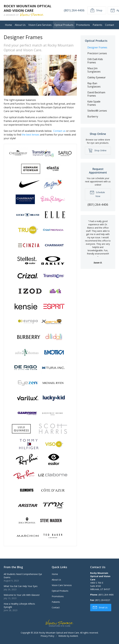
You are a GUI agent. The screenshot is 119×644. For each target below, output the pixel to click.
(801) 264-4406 (74, 10)
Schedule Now (97, 194)
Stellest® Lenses (97, 111)
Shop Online (97, 150)
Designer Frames (97, 47)
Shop (96, 10)
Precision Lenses (97, 53)
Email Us (100, 607)
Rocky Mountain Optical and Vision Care (59, 633)
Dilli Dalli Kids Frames (95, 61)
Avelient (74, 636)
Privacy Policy (47, 636)
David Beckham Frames (96, 94)
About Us (20, 25)
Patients (97, 25)
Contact (110, 25)
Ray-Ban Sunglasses (94, 85)
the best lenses (31, 135)
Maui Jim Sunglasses (94, 70)
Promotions (83, 25)
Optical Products (64, 25)
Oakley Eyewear (97, 77)
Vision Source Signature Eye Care (59, 623)
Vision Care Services (40, 25)
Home (8, 25)
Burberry (93, 117)
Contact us (59, 131)
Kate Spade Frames (94, 103)
